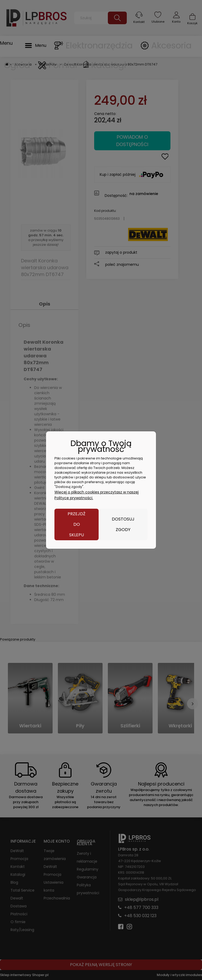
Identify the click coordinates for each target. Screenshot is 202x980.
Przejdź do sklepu (77, 524)
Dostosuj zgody (123, 524)
